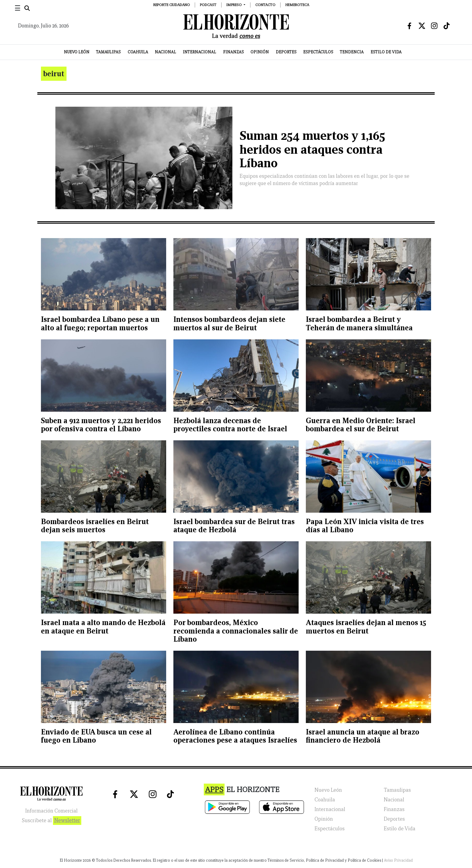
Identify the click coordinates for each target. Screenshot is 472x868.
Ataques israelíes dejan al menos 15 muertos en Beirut (366, 627)
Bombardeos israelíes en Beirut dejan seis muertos (95, 526)
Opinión (260, 52)
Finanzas (233, 52)
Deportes (286, 52)
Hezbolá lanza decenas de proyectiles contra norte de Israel (230, 425)
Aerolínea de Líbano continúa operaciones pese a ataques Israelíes (235, 736)
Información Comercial (51, 811)
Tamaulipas (108, 52)
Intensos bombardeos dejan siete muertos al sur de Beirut (229, 324)
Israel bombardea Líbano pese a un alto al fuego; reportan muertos (100, 324)
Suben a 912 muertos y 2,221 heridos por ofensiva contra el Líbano (101, 425)
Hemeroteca (297, 5)
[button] (236, 5)
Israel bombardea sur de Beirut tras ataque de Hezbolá (234, 526)
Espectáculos (318, 52)
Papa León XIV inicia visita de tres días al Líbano (365, 526)
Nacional (165, 52)
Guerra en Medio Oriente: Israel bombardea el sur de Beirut (361, 425)
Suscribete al (51, 821)
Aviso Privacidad (398, 860)
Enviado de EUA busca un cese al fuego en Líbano (96, 736)
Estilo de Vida (386, 52)
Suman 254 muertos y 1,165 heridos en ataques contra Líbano (312, 149)
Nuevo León (77, 52)
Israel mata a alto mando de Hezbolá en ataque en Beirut (103, 627)
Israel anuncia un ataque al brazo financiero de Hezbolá (363, 736)
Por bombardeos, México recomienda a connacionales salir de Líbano (236, 631)
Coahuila (138, 52)
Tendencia (352, 52)
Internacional (199, 52)
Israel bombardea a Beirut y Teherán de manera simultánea (359, 324)
